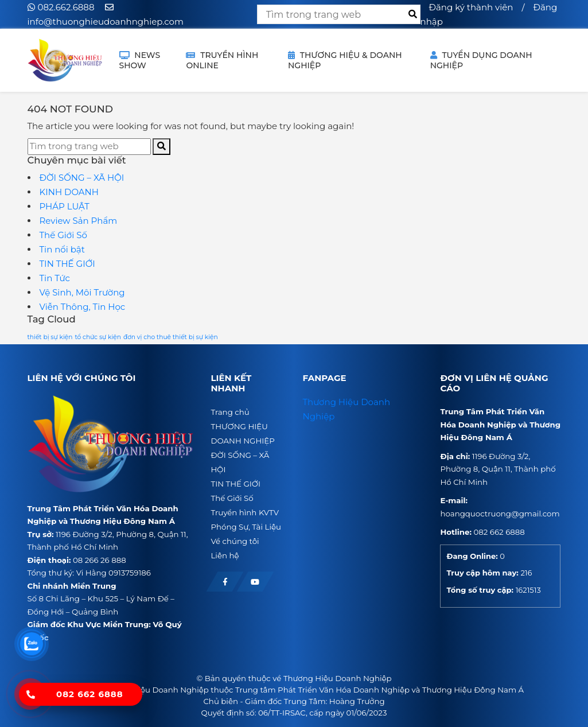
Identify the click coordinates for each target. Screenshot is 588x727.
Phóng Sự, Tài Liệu (246, 527)
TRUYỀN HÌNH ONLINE (222, 60)
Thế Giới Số (63, 235)
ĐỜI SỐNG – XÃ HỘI (82, 178)
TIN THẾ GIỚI (67, 264)
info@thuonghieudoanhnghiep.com (106, 22)
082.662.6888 (66, 7)
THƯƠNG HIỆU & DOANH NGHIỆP (345, 60)
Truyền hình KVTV (244, 512)
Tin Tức (55, 278)
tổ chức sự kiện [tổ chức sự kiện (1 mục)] (98, 337)
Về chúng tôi (235, 541)
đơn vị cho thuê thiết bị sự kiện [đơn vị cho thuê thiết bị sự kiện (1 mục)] (171, 337)
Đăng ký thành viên (471, 7)
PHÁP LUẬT (65, 206)
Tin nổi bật (62, 249)
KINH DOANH (69, 192)
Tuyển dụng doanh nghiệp (481, 60)
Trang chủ (230, 412)
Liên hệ (225, 555)
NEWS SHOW (140, 60)
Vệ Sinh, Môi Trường (82, 292)
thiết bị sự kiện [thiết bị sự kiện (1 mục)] (50, 337)
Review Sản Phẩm (79, 221)
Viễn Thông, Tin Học (83, 307)
